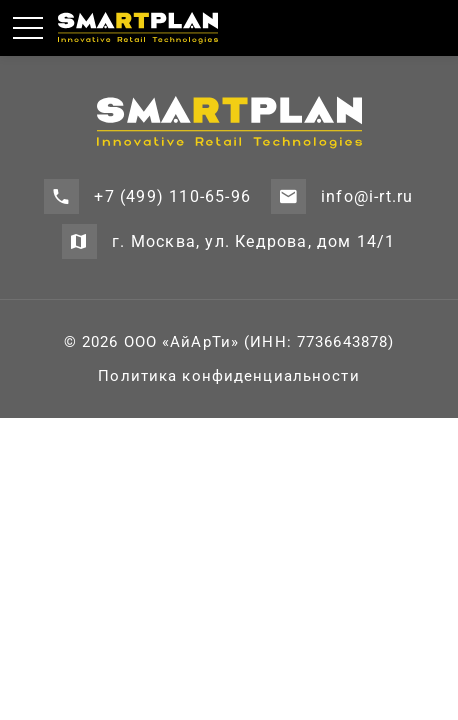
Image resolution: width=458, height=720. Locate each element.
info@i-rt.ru (367, 196)
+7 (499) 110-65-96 (172, 196)
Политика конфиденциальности (228, 376)
